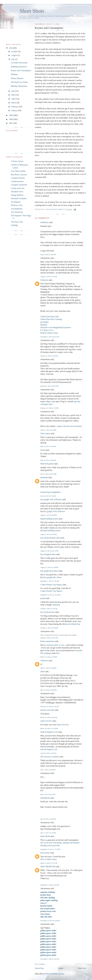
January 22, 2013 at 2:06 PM (49, 356)
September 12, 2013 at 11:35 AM (50, 595)
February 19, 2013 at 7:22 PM (49, 408)
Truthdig (14, 225)
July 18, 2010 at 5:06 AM (48, 255)
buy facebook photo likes (50, 538)
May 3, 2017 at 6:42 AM (48, 794)
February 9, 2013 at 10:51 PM (49, 386)
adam (43, 671)
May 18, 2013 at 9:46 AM (48, 460)
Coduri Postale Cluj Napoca (51, 585)
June (13, 91)
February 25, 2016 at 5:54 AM (50, 707)
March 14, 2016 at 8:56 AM (49, 717)
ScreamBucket (17, 209)
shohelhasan (45, 798)
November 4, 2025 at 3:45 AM (50, 959)
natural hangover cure (49, 749)
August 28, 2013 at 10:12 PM (49, 551)
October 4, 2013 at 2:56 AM (49, 609)
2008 (11, 119)
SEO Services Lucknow (50, 757)
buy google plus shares (49, 571)
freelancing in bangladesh (50, 492)
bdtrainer (57, 605)
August (14, 55)
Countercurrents (17, 181)
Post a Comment (40, 964)
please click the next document (69, 426)
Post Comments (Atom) (55, 974)
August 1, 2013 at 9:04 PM (49, 515)
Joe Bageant (16, 202)
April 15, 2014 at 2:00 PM (48, 668)
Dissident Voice (17, 192)
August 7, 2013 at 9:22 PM (49, 534)
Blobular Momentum (19, 86)
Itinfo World (45, 836)
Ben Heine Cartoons (19, 175)
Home (61, 968)
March (14, 103)
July (13, 59)
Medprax (44, 325)
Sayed (43, 450)
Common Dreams (18, 178)
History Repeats (17, 78)
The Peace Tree (17, 222)
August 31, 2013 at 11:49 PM (49, 567)
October (15, 51)
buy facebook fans (48, 612)
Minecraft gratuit (47, 464)
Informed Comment (19, 198)
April (14, 99)
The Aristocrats (17, 212)
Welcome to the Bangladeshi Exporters (56, 327)
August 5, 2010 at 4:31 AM (49, 277)
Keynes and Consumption (21, 70)
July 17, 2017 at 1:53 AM (48, 833)
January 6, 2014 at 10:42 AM (49, 638)
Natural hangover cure (49, 732)
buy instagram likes (48, 554)
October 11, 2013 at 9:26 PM (49, 628)
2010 (11, 48)
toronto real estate (47, 710)
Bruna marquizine (47, 641)
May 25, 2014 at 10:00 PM (49, 690)
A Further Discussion (19, 63)
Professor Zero (17, 205)
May (13, 95)
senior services (46, 721)
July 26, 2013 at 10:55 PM (48, 474)
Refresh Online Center (49, 333)
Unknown (44, 280)
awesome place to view (56, 645)
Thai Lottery (45, 433)
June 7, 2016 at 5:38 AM (48, 770)
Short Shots (32, 11)
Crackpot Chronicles (19, 185)
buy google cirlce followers (51, 499)
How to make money (49, 859)
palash (43, 598)
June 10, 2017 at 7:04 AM (48, 819)
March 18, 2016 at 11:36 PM (49, 729)
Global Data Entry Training (51, 319)
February (15, 107)
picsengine (45, 322)
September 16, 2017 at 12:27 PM (50, 849)
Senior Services (63, 725)
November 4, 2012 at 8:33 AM (50, 337)
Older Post (82, 968)
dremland (44, 477)
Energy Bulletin (17, 195)
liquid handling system (49, 519)
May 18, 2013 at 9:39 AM (48, 446)
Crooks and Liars (18, 188)
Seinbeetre (45, 222)
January (15, 110)
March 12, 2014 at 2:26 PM (49, 657)
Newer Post (39, 968)
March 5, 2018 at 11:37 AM (49, 863)
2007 (11, 123)
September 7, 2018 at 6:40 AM (50, 885)
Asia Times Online (18, 171)
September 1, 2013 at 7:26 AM (50, 581)
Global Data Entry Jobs (50, 317)
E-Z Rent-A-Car (47, 330)
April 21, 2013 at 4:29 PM (48, 430)
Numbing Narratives (19, 67)
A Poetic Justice (17, 161)
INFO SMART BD (48, 867)
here (58, 653)
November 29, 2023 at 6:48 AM (50, 921)
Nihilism (14, 74)
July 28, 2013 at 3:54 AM (48, 496)
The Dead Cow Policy (19, 82)
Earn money (45, 853)
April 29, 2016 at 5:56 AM (48, 753)
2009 (11, 115)
